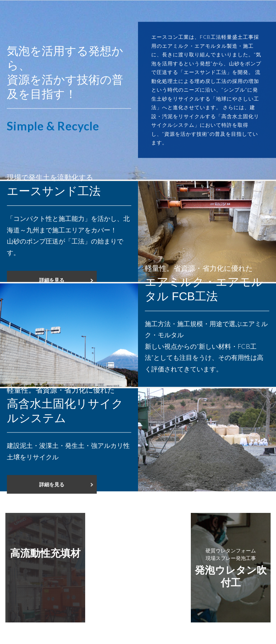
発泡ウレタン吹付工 (231, 567)
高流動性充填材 (45, 553)
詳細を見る (52, 280)
